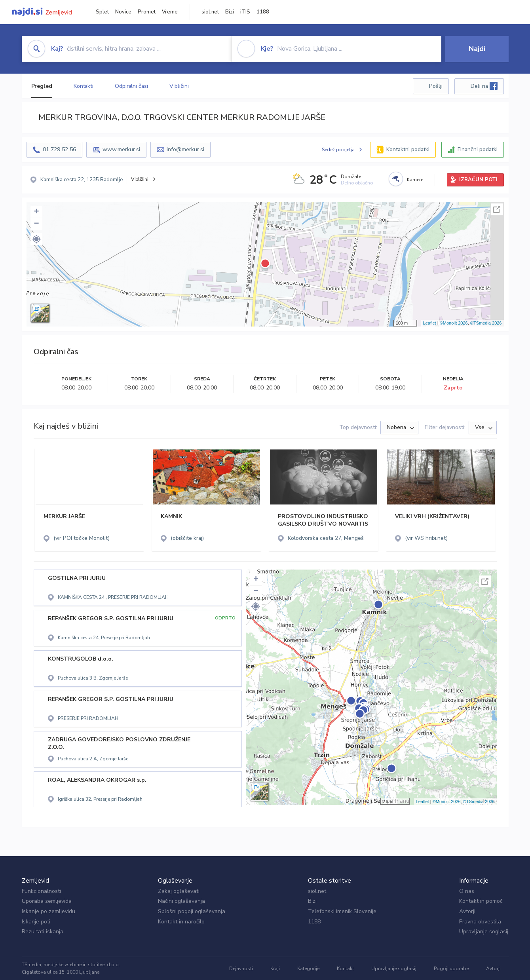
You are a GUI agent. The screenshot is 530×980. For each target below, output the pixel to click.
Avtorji (467, 911)
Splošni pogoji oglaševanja (192, 911)
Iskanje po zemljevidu (48, 911)
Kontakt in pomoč (481, 901)
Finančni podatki (478, 149)
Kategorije (308, 969)
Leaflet (430, 323)
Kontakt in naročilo (181, 922)
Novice (123, 12)
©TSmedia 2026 (486, 323)
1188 (263, 12)
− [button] (36, 224)
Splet (102, 12)
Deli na (484, 86)
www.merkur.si (121, 149)
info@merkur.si (185, 149)
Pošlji (436, 86)
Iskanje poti (36, 922)
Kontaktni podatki (408, 149)
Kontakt (345, 969)
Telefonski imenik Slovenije (342, 911)
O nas (467, 891)
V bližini (179, 86)
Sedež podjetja (338, 150)
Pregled (42, 86)
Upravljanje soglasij (484, 932)
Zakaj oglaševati (179, 891)
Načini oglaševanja (181, 901)
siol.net (210, 12)
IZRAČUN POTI (478, 180)
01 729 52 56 (59, 149)
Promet (147, 12)
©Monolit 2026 (454, 323)
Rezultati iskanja (43, 932)
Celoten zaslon (497, 209)
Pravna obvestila (480, 922)
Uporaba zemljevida (47, 901)
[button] (36, 239)
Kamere (415, 180)
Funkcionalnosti (41, 891)
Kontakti (84, 86)
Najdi (477, 49)
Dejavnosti (241, 969)
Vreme (170, 12)
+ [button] (36, 212)
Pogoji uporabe (451, 969)
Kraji (275, 969)
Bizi (230, 12)
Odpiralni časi (131, 86)
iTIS (245, 12)
